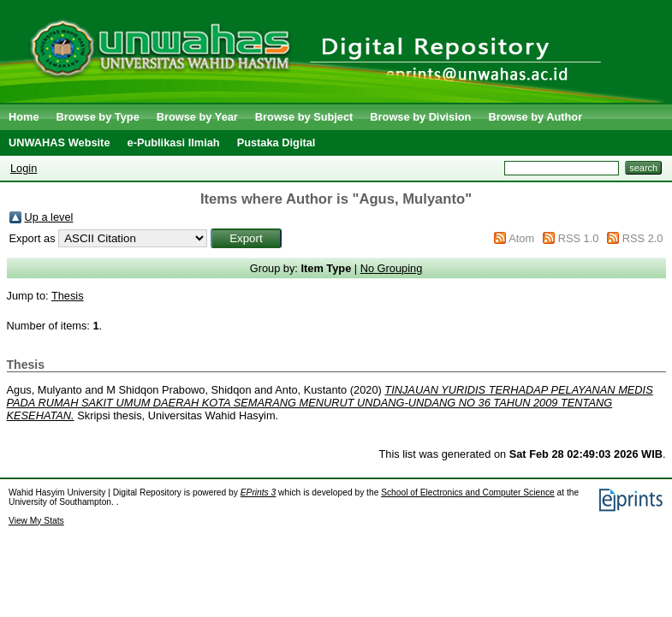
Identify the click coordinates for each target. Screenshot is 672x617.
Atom (521, 238)
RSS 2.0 (643, 238)
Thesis (68, 296)
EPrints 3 (259, 492)
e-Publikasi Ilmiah (174, 142)
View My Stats (36, 521)
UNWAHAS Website (59, 142)
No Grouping (392, 268)
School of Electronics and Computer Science (468, 492)
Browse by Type (98, 117)
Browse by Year (197, 117)
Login (24, 168)
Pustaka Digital (277, 142)
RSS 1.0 (579, 238)
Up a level (49, 217)
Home (24, 117)
